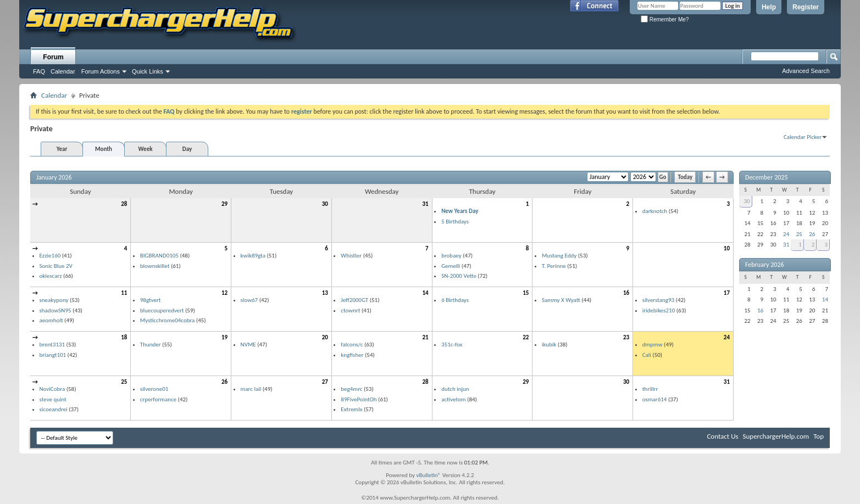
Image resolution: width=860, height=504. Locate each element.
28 (124, 204)
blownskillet (155, 266)
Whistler (351, 256)
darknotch (655, 211)
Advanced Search (806, 71)
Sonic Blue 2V (56, 266)
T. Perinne (554, 266)
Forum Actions (101, 71)
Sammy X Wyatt (561, 300)
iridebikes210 (659, 310)
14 (425, 293)
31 (425, 204)
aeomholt (51, 320)
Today (685, 177)
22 (526, 337)
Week (146, 149)
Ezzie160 (50, 256)
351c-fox (452, 345)
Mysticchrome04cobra (168, 320)
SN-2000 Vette (459, 276)
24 (727, 337)
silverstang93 (658, 300)
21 (425, 337)
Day (187, 149)
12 (224, 293)
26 (224, 382)
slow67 (249, 300)
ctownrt (350, 310)
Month (104, 149)
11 (124, 293)
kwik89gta (253, 256)
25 (124, 382)
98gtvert (151, 300)
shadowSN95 (56, 310)
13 (325, 293)
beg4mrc (351, 389)
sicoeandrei (54, 409)
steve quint (53, 399)
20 (325, 337)
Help (769, 7)
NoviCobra (52, 389)
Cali (647, 355)
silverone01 (154, 389)
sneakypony (54, 300)
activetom (454, 399)
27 (325, 382)
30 (325, 204)
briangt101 (53, 355)
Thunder (151, 345)
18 (124, 337)
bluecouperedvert (162, 310)
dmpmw (653, 345)
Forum (53, 57)
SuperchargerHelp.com (776, 436)
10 (727, 248)
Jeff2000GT (354, 300)
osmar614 (655, 399)
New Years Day (460, 211)
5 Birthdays (455, 222)
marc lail (251, 389)
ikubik (549, 345)
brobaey (451, 256)
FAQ (39, 71)
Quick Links (148, 71)
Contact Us (722, 436)
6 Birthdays (455, 300)
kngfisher (352, 355)
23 (626, 337)
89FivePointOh (359, 399)
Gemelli (451, 266)
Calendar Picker (803, 137)
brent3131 (52, 345)
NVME (248, 345)
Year (62, 149)
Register (806, 7)
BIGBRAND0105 (159, 256)
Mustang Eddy (559, 256)
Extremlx (351, 409)
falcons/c (352, 345)
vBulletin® (428, 475)
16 (626, 293)
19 (224, 337)
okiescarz (51, 276)
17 (727, 293)
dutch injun (455, 389)
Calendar (63, 71)
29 (224, 204)
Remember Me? (665, 19)
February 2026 (765, 265)
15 (526, 293)
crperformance (158, 399)
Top (819, 436)
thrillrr (650, 389)
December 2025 (766, 177)
